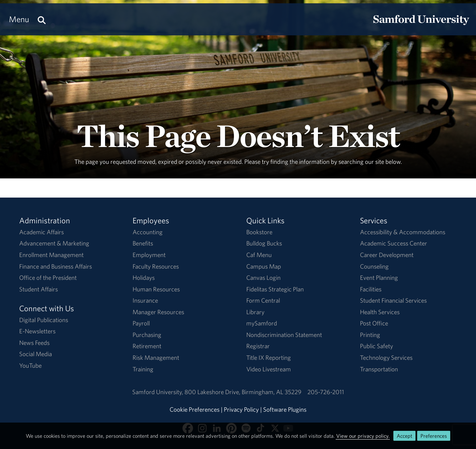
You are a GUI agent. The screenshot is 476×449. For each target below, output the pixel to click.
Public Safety (377, 346)
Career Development (387, 255)
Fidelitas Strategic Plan (275, 289)
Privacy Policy (241, 409)
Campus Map (264, 266)
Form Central (263, 300)
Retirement (147, 346)
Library (255, 312)
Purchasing (147, 335)
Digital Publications (44, 320)
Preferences (434, 436)
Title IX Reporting (269, 357)
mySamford (262, 323)
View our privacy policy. (363, 436)
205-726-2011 (326, 392)
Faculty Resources (156, 266)
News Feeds (34, 343)
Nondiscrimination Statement (284, 335)
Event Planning (379, 278)
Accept (404, 436)
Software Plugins (285, 409)
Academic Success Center (394, 243)
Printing (370, 335)
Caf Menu (259, 255)
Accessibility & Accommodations (403, 232)
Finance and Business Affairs (56, 266)
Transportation (379, 369)
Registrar (258, 346)
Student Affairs (39, 289)
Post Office (374, 323)
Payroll (141, 323)
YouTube (30, 365)
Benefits (143, 243)
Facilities (371, 289)
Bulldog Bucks (264, 243)
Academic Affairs (41, 232)
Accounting (148, 232)
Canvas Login (263, 278)
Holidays (144, 278)
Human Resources (156, 289)
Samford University (158, 392)
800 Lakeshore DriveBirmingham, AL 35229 (243, 392)
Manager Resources (158, 312)
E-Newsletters (37, 331)
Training (143, 369)
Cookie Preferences (195, 409)
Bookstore (259, 232)
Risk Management (156, 357)
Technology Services (386, 357)
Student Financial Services (393, 300)
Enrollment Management (51, 255)
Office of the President (48, 278)
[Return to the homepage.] (421, 25)
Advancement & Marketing (54, 243)
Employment (149, 255)
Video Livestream (269, 369)
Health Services (380, 312)
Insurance (145, 300)
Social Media (36, 354)
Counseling (374, 266)
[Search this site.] (42, 19)
